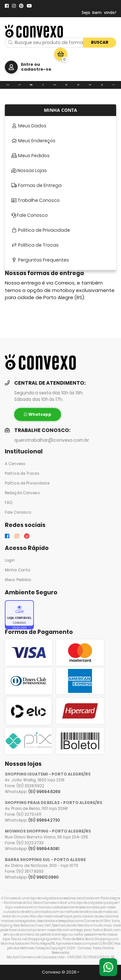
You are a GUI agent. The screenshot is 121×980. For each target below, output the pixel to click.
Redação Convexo (22, 493)
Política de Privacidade (27, 483)
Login (10, 560)
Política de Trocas (22, 473)
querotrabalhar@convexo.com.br (52, 440)
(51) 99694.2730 (44, 820)
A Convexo (15, 464)
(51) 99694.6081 (44, 849)
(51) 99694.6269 (44, 792)
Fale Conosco (18, 512)
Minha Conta (18, 570)
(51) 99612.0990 (44, 877)
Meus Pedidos (18, 580)
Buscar (100, 42)
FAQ (9, 503)
